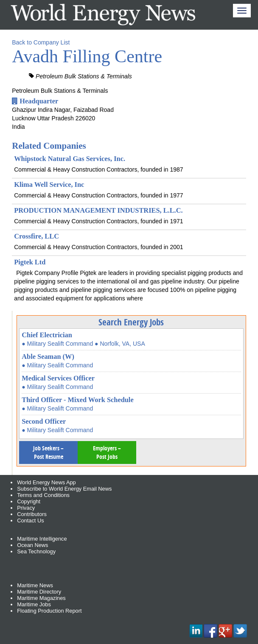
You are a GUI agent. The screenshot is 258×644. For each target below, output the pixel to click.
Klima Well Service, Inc (49, 185)
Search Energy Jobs (131, 322)
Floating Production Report (49, 611)
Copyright (29, 501)
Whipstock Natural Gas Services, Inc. (70, 159)
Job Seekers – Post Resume (48, 452)
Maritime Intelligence (42, 539)
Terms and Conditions (43, 495)
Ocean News (32, 545)
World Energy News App (46, 482)
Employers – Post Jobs (107, 452)
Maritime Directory (39, 592)
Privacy (26, 508)
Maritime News (35, 585)
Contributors (32, 514)
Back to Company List (41, 42)
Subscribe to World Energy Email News (64, 489)
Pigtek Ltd (30, 262)
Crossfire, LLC (36, 236)
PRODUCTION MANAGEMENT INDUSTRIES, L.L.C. (98, 210)
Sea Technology (36, 551)
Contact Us (30, 520)
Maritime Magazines (41, 598)
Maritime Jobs (34, 604)
